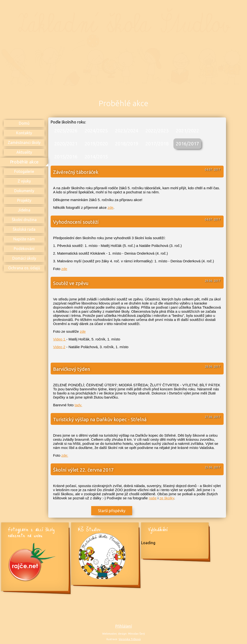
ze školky (167, 498)
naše (153, 498)
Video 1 (60, 339)
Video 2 (59, 347)
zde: (65, 455)
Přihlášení (124, 626)
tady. (78, 405)
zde (110, 207)
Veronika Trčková (130, 639)
